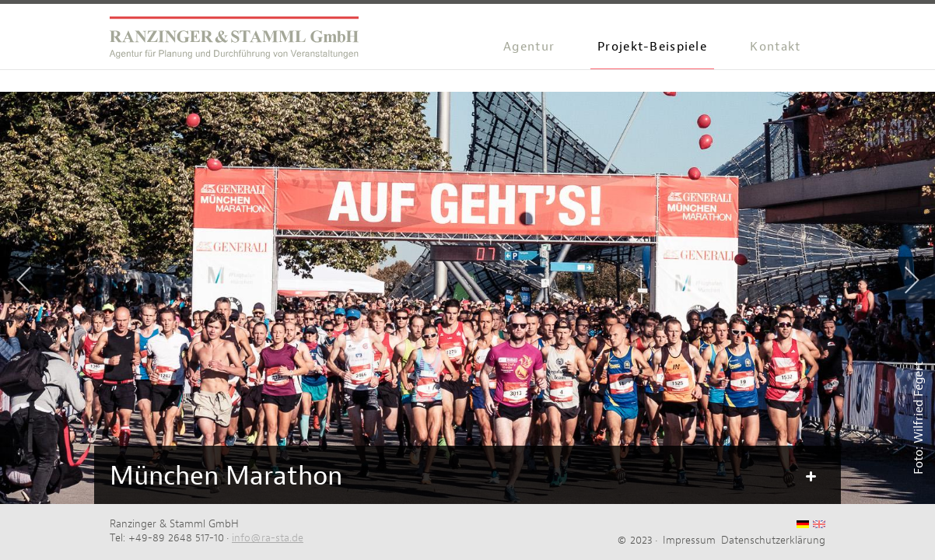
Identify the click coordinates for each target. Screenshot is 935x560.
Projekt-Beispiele (652, 46)
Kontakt (775, 46)
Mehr (810, 477)
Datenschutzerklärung (773, 540)
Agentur (529, 46)
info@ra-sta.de (268, 537)
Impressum (689, 540)
